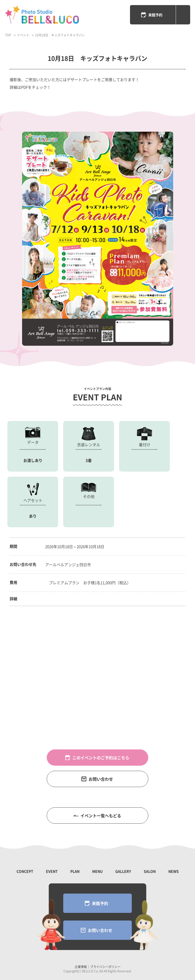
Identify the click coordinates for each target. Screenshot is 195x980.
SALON (150, 871)
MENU (97, 871)
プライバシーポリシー (105, 967)
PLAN (75, 871)
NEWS (174, 871)
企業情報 (81, 967)
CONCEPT (25, 871)
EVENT (52, 871)
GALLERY (123, 871)
